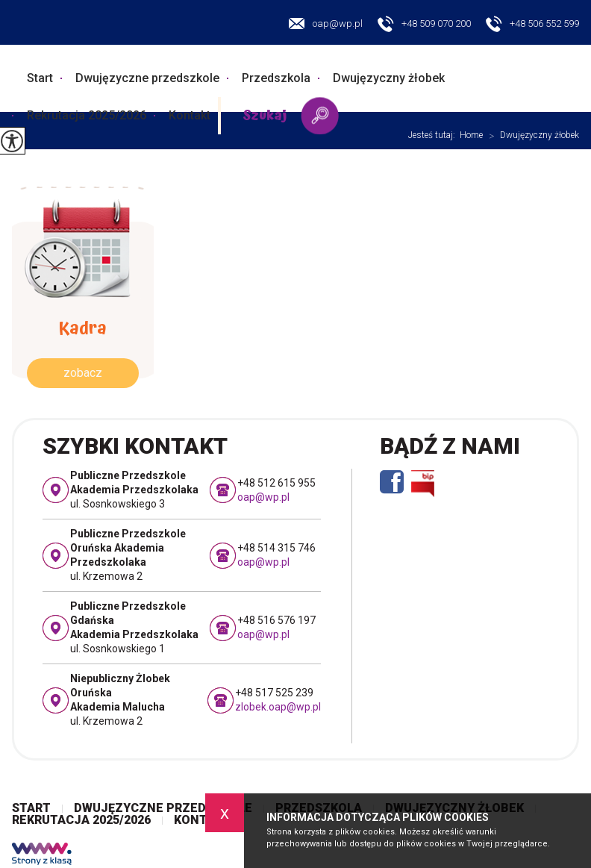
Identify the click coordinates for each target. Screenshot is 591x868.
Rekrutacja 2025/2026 (87, 115)
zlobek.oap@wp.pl (278, 707)
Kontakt (190, 115)
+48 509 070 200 (424, 25)
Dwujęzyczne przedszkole (147, 78)
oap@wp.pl (326, 24)
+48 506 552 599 (532, 25)
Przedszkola (276, 78)
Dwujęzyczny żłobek (389, 78)
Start (40, 78)
